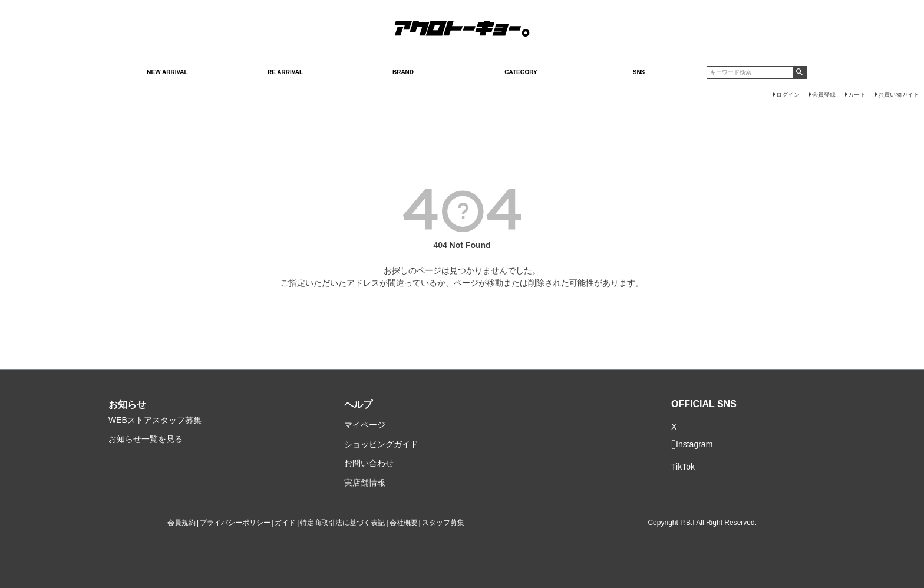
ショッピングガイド (381, 444)
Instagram (692, 445)
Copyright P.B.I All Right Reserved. (702, 523)
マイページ (365, 425)
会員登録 (824, 95)
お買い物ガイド (899, 95)
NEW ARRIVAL (167, 72)
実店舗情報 (365, 483)
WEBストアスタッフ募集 (155, 420)
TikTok (683, 467)
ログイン (788, 95)
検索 (800, 72)
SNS (639, 72)
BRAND (403, 72)
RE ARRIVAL (285, 72)
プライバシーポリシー (235, 523)
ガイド (285, 523)
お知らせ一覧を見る (146, 439)
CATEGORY (521, 72)
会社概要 (404, 523)
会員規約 (181, 523)
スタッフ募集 (443, 523)
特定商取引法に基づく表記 (342, 523)
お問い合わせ (369, 463)
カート (857, 95)
